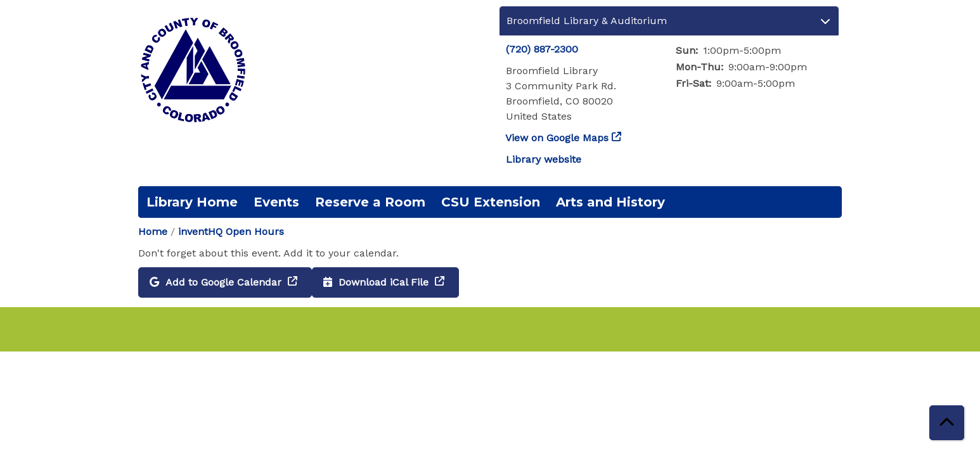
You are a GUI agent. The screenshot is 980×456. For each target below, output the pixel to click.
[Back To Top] (947, 423)
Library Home (192, 202)
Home (153, 231)
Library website (544, 159)
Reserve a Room (370, 202)
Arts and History (610, 202)
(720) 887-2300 (542, 49)
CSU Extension (491, 202)
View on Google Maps (557, 138)
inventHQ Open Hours (231, 231)
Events (276, 202)
